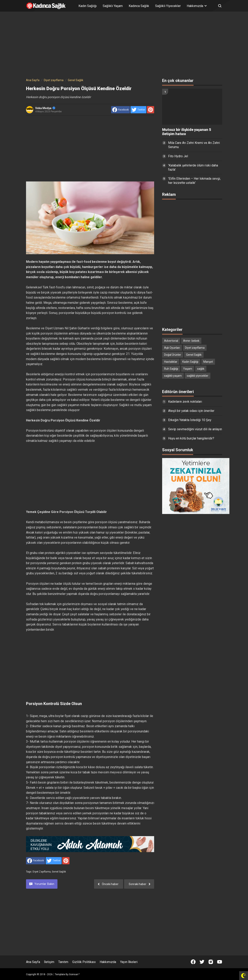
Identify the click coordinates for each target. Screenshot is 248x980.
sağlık (201, 369)
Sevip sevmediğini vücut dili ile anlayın (195, 429)
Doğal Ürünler (173, 355)
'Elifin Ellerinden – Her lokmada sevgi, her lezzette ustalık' (194, 181)
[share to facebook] (120, 110)
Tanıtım (63, 962)
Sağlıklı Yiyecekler (168, 6)
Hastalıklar (171, 362)
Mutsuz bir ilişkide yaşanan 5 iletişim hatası (187, 132)
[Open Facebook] (193, 962)
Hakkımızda (108, 962)
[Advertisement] (124, 46)
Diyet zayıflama (42, 872)
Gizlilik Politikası (84, 962)
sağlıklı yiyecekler (198, 376)
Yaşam (188, 369)
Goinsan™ (74, 974)
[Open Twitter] (202, 962)
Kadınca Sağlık (139, 6)
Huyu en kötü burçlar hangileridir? (191, 438)
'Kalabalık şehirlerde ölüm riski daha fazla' (193, 167)
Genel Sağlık (59, 872)
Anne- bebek (191, 341)
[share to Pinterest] (151, 110)
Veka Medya (45, 108)
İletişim (49, 962)
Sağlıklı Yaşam (113, 6)
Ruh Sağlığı (171, 369)
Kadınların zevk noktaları (185, 402)
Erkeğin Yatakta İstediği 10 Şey (190, 420)
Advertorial (171, 341)
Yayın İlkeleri (129, 962)
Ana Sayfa (33, 962)
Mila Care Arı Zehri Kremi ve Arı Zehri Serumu (194, 145)
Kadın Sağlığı (88, 6)
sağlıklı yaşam (173, 376)
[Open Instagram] (211, 962)
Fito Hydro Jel (178, 156)
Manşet (208, 362)
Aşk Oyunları (172, 348)
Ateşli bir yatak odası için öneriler (191, 411)
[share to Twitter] (138, 110)
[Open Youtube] (220, 962)
